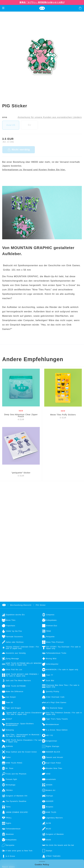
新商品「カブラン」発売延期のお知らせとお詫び (42, 2)
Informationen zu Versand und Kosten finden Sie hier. (34, 170)
